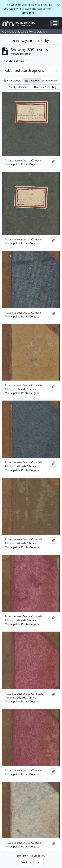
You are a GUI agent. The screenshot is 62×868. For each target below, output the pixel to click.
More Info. (28, 13)
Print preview (12, 81)
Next (39, 862)
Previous (26, 862)
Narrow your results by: (31, 41)
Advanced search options (24, 71)
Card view (32, 81)
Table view (50, 81)
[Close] (58, 5)
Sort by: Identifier (19, 87)
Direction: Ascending (45, 87)
